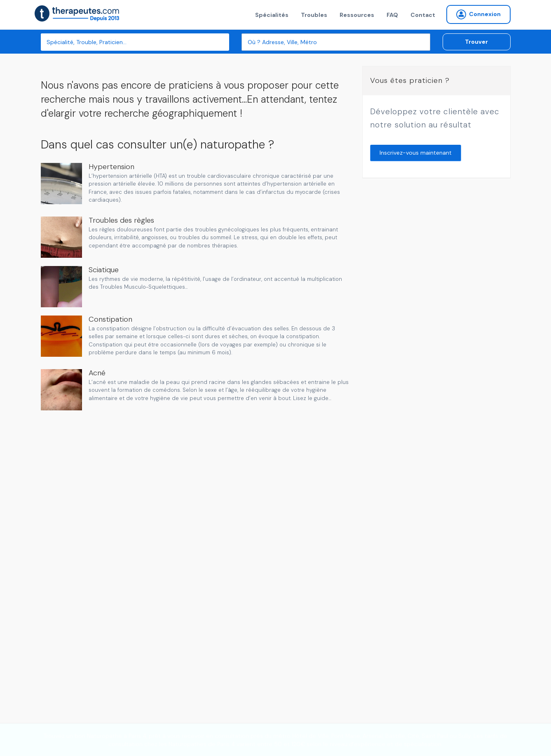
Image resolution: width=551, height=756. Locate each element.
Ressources (357, 15)
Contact (423, 15)
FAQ (392, 15)
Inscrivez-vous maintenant (416, 153)
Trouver (476, 42)
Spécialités (272, 15)
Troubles (314, 15)
